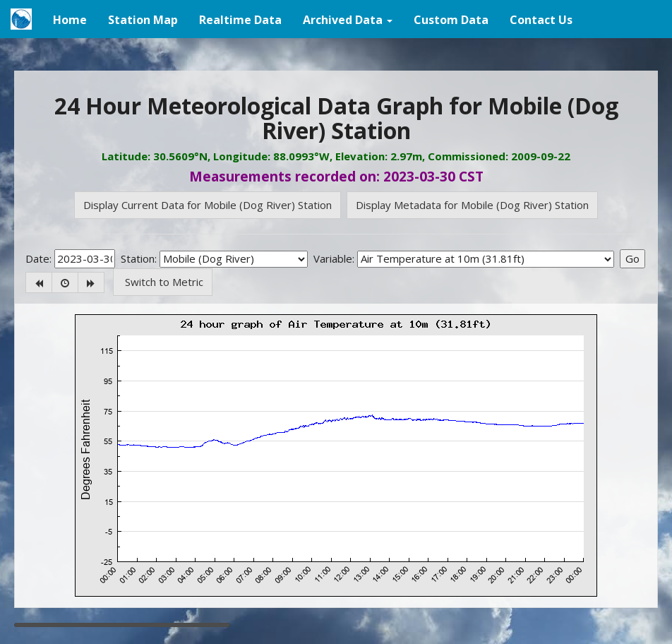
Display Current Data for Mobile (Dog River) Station (208, 205)
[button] (348, 19)
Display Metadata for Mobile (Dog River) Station (472, 205)
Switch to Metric (163, 282)
